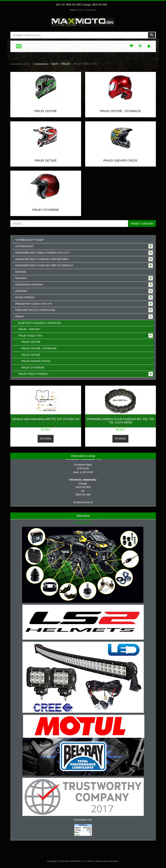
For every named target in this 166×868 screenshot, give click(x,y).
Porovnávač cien (83, 820)
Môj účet (81, 10)
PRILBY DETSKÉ (46, 161)
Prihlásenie (73, 10)
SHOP (54, 64)
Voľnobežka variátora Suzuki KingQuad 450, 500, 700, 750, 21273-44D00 (120, 421)
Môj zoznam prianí (92, 10)
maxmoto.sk (41, 64)
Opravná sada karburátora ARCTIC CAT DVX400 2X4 (45, 419)
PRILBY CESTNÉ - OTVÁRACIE (121, 111)
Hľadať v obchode (142, 224)
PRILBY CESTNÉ (45, 111)
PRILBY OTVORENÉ (45, 210)
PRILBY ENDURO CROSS (121, 161)
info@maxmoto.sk (83, 502)
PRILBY (66, 64)
